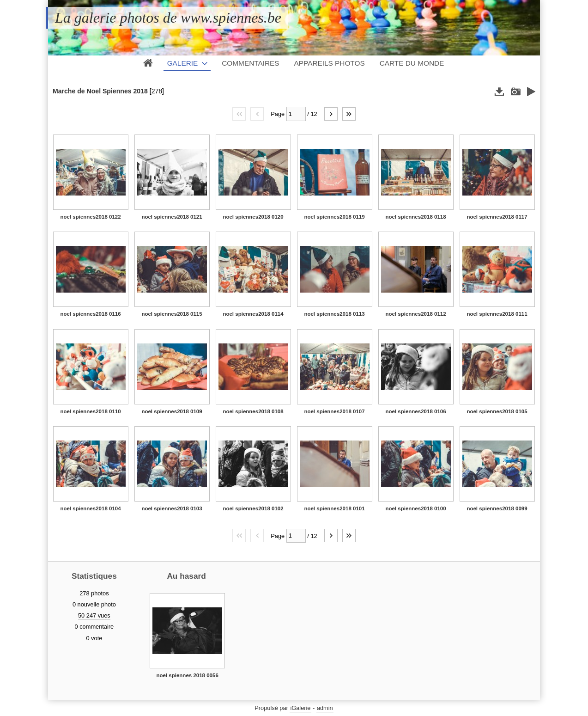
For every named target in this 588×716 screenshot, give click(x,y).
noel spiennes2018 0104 (90, 508)
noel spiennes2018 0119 (334, 217)
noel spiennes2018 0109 (172, 411)
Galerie (183, 63)
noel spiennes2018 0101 (334, 508)
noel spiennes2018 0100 (415, 508)
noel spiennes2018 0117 (497, 217)
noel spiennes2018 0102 (253, 508)
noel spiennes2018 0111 (497, 314)
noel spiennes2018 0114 (253, 314)
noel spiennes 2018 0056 (187, 675)
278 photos (94, 593)
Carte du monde (412, 63)
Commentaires (250, 63)
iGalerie (300, 708)
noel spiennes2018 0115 (172, 314)
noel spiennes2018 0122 (90, 217)
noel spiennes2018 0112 (415, 314)
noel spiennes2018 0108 (253, 411)
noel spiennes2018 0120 (253, 217)
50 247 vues (94, 615)
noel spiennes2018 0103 (172, 508)
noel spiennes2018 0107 (334, 411)
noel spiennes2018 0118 (415, 217)
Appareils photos (330, 63)
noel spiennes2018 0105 (497, 411)
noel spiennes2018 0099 (497, 508)
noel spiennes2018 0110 (90, 411)
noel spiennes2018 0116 (90, 314)
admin (325, 708)
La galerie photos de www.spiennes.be (168, 18)
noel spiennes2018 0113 (334, 314)
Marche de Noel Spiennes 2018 (100, 91)
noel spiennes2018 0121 (172, 217)
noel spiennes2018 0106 (415, 411)
